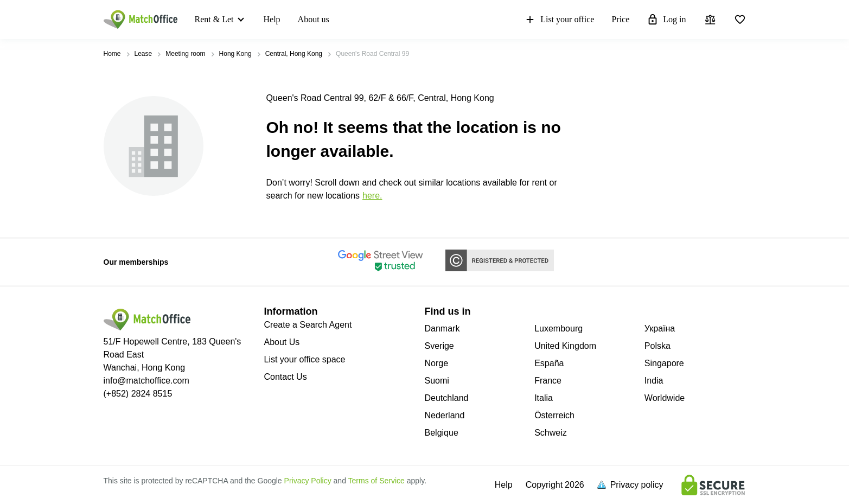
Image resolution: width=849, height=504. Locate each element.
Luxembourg (558, 328)
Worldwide (665, 398)
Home (112, 54)
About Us (282, 342)
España (549, 363)
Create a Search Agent (308, 325)
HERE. (372, 196)
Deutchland (447, 398)
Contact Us (286, 377)
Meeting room (185, 54)
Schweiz (551, 433)
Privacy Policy (308, 481)
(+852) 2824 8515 (138, 394)
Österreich (554, 415)
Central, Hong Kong (294, 54)
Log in (666, 20)
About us (314, 19)
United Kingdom (565, 346)
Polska (658, 346)
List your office (559, 20)
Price (620, 19)
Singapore (664, 363)
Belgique (442, 433)
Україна (660, 328)
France (548, 381)
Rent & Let (214, 19)
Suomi (437, 381)
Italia (544, 398)
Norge (437, 363)
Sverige (439, 346)
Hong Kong (235, 54)
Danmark (442, 328)
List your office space (305, 359)
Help (272, 19)
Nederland (445, 415)
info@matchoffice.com (146, 381)
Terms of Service (376, 481)
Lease (143, 54)
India (654, 381)
